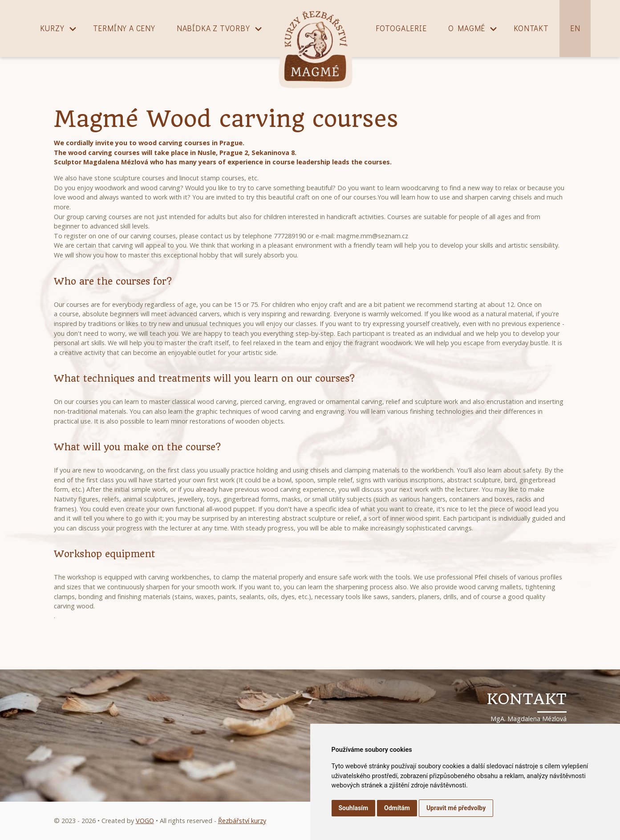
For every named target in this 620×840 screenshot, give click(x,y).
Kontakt (531, 28)
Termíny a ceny (124, 28)
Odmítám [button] (397, 808)
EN (575, 28)
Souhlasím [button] (354, 808)
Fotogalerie (401, 28)
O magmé (467, 28)
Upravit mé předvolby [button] (456, 808)
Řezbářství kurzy (242, 821)
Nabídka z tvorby (213, 28)
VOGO (145, 821)
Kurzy (52, 28)
